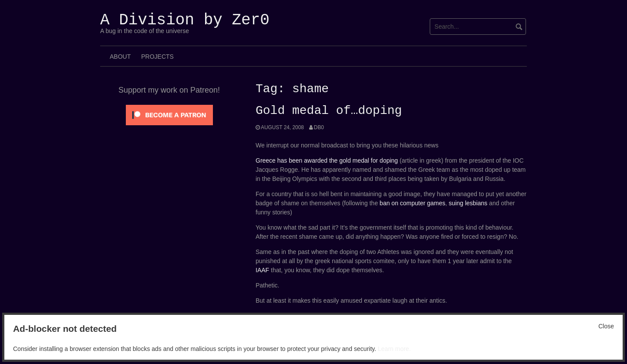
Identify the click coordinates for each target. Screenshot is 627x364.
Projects (157, 57)
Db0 (319, 127)
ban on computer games (413, 203)
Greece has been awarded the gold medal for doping (327, 160)
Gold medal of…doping (329, 111)
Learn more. (394, 349)
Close (606, 326)
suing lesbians (468, 203)
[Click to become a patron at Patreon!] (169, 114)
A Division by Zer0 (185, 20)
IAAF (262, 270)
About (120, 57)
